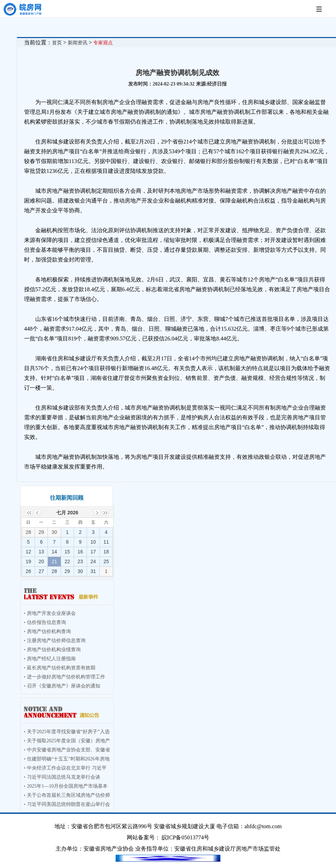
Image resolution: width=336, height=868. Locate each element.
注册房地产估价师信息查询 (56, 641)
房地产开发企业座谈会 (51, 613)
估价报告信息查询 (46, 622)
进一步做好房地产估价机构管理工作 (66, 677)
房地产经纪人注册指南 (51, 659)
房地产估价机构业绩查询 (54, 650)
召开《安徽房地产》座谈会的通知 (64, 686)
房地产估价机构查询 (49, 631)
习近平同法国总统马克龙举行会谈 (64, 777)
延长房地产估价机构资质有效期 (61, 668)
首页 (57, 43)
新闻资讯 (78, 43)
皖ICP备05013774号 (186, 837)
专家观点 (103, 43)
